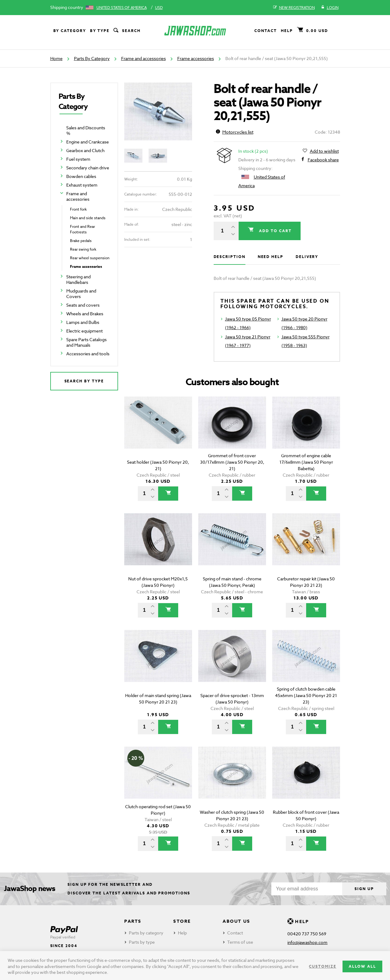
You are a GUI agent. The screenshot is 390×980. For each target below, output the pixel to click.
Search (126, 31)
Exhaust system (82, 185)
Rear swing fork (83, 249)
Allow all (362, 966)
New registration (294, 8)
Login (330, 8)
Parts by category (146, 933)
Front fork (78, 209)
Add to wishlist (324, 151)
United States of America (122, 8)
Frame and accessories (144, 58)
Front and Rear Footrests (82, 229)
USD (159, 8)
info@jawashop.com (307, 942)
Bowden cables (81, 176)
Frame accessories (196, 58)
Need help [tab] (271, 257)
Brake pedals (81, 241)
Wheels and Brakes (85, 314)
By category (70, 31)
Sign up (364, 889)
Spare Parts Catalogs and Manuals (86, 342)
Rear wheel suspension (90, 258)
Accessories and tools (88, 354)
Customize (322, 966)
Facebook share (323, 160)
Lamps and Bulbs (83, 322)
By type (100, 31)
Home (56, 58)
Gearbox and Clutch (85, 150)
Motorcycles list (235, 132)
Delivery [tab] (307, 257)
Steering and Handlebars (78, 279)
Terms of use (240, 942)
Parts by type (142, 942)
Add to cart (274, 231)
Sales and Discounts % (86, 130)
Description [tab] (230, 257)
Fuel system (78, 159)
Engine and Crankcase (88, 142)
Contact (265, 31)
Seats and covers (83, 305)
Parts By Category (92, 58)
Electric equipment (84, 331)
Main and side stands (88, 218)
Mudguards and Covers (81, 294)
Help (287, 31)
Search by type (84, 381)
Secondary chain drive (88, 168)
